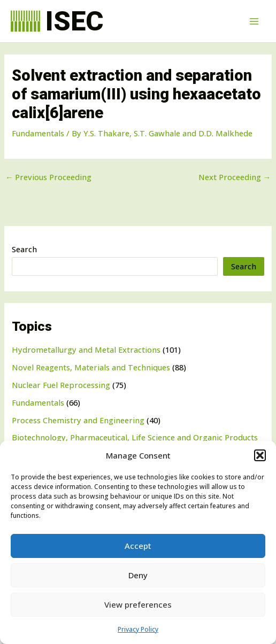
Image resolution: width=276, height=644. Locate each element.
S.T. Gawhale (157, 133)
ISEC (74, 21)
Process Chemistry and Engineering (78, 420)
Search (24, 249)
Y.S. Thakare (106, 133)
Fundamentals (38, 402)
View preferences (138, 604)
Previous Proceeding (49, 177)
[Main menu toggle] (254, 21)
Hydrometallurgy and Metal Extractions (86, 350)
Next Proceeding (235, 177)
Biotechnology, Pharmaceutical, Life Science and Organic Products (135, 437)
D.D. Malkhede (225, 133)
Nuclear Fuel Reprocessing (61, 385)
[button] (260, 455)
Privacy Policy (138, 629)
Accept (138, 546)
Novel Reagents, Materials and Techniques (91, 367)
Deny (138, 575)
